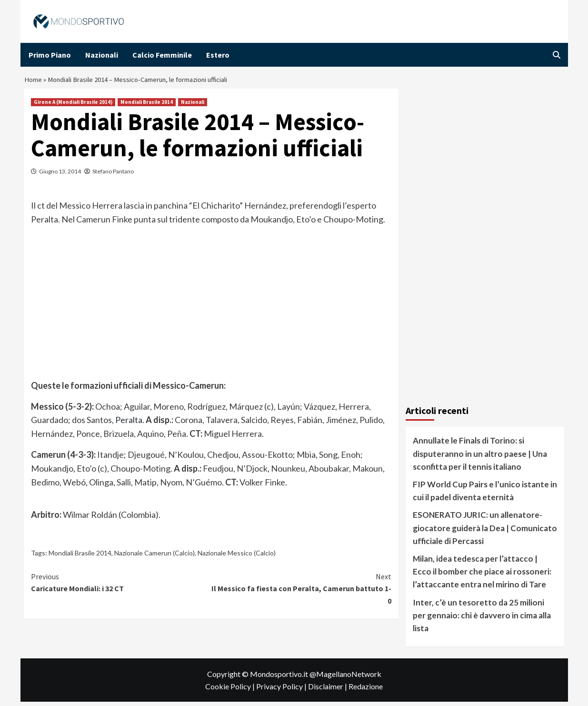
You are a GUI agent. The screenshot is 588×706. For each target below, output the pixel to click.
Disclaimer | (328, 691)
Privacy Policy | (282, 691)
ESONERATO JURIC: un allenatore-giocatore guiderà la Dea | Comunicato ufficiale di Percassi (485, 532)
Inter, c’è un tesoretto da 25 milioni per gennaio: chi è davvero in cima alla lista (482, 619)
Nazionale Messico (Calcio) (237, 557)
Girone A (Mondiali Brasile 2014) (73, 106)
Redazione (366, 691)
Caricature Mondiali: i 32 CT (121, 586)
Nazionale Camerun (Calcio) (154, 557)
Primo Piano (50, 55)
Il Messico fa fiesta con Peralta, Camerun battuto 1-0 (302, 592)
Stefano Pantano (113, 176)
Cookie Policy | (231, 691)
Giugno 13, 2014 (60, 176)
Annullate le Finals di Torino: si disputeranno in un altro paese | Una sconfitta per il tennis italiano (480, 458)
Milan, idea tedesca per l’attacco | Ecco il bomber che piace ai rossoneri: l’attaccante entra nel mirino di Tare (482, 576)
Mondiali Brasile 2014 (147, 106)
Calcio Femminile (162, 55)
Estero (218, 55)
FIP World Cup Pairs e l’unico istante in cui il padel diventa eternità (485, 495)
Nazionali (102, 55)
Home (34, 82)
